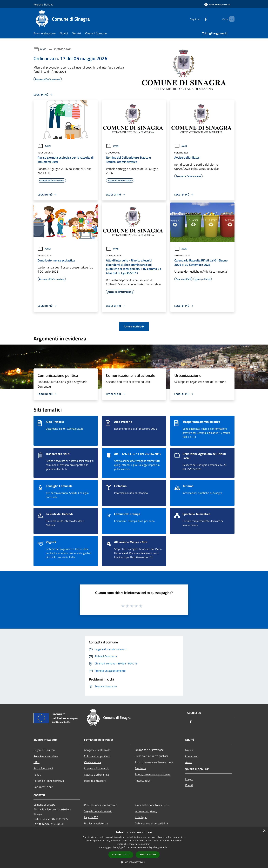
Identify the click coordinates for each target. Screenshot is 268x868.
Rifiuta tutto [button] (148, 854)
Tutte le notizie (134, 326)
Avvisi (43, 49)
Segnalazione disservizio (98, 811)
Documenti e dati (43, 787)
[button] (134, 862)
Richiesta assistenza (96, 823)
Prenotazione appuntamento (101, 805)
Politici (37, 775)
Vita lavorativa (93, 762)
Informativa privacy (146, 811)
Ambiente (140, 768)
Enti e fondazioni (43, 768)
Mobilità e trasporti (95, 781)
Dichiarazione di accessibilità (151, 823)
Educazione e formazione (149, 750)
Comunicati (192, 756)
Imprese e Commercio (97, 768)
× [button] (264, 831)
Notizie (189, 750)
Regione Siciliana (43, 4)
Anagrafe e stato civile (97, 750)
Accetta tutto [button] (121, 855)
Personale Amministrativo (49, 781)
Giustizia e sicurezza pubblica (152, 756)
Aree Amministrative (46, 756)
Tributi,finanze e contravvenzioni (154, 762)
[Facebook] (200, 19)
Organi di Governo (44, 750)
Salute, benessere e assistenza (152, 774)
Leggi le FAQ (91, 817)
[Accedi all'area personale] (217, 5)
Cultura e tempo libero (97, 756)
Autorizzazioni (143, 780)
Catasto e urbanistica (96, 775)
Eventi (189, 785)
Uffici (36, 762)
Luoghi (189, 779)
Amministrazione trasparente (152, 805)
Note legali (141, 817)
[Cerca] (230, 19)
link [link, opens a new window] (167, 847)
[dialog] (134, 848)
